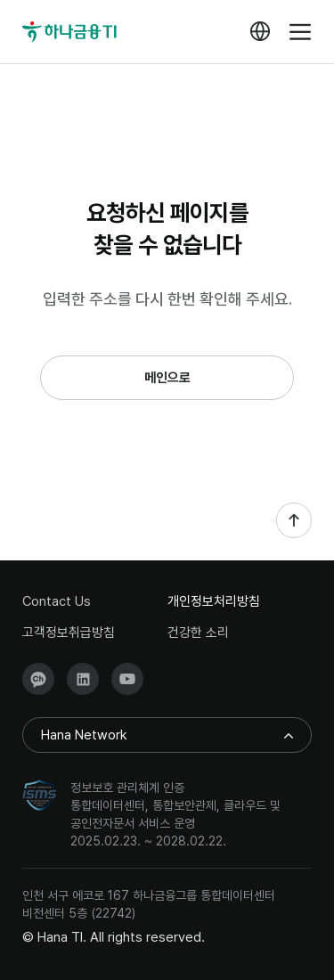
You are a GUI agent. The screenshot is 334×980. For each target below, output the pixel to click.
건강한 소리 (198, 633)
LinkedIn (83, 679)
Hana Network (84, 735)
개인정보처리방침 (214, 602)
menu (300, 32)
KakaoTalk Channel (38, 679)
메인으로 (167, 378)
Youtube (127, 679)
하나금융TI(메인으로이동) (70, 32)
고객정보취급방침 (69, 633)
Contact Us (57, 602)
